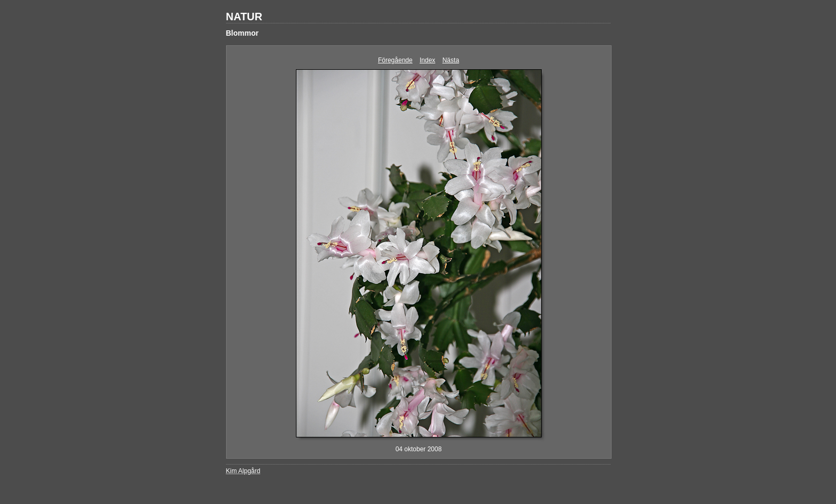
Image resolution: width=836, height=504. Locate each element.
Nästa (451, 60)
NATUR (244, 17)
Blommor (242, 33)
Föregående (395, 60)
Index (427, 60)
